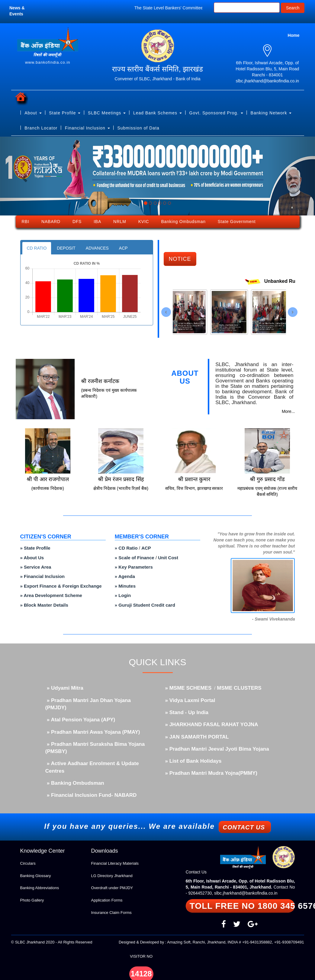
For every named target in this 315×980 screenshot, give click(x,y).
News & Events (17, 11)
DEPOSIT (66, 248)
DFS (77, 222)
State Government (237, 222)
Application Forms (107, 900)
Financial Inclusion (87, 128)
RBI (26, 222)
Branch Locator (41, 128)
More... (288, 411)
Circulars (28, 863)
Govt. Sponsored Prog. (216, 113)
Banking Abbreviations (40, 888)
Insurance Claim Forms (111, 913)
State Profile (65, 113)
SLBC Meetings (107, 113)
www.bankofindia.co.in (48, 62)
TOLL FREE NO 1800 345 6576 (242, 906)
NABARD (51, 222)
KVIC (144, 222)
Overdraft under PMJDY (112, 888)
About (33, 113)
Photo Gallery (32, 900)
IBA (97, 222)
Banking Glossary (36, 876)
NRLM (120, 222)
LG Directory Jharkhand (112, 876)
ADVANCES (97, 248)
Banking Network (271, 113)
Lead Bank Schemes (157, 113)
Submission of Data (138, 128)
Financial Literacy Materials (115, 863)
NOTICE (180, 259)
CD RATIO (37, 248)
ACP (123, 248)
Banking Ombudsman (183, 222)
